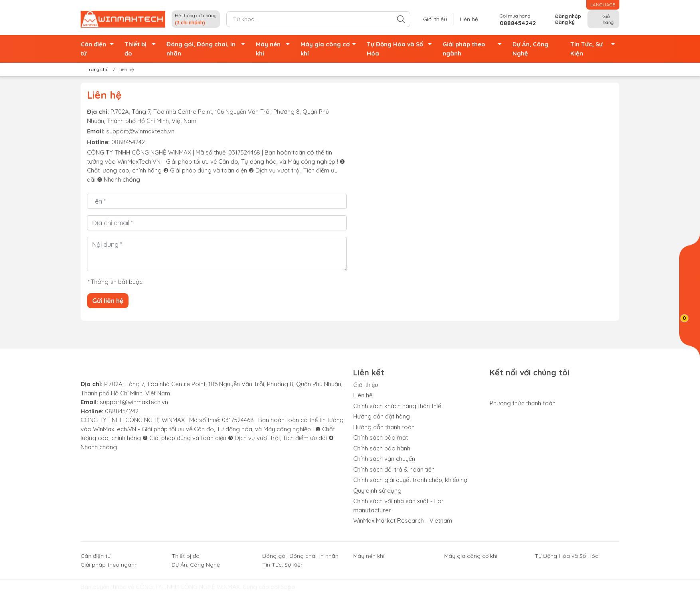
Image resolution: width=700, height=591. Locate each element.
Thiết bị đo (142, 49)
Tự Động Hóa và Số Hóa (402, 49)
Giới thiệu (435, 19)
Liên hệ (469, 19)
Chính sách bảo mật (381, 437)
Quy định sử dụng (377, 491)
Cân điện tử (99, 49)
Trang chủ (95, 69)
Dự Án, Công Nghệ (530, 49)
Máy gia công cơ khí (330, 49)
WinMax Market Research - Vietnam (403, 521)
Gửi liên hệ (108, 301)
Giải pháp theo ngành (474, 49)
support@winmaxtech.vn (140, 131)
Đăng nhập (568, 16)
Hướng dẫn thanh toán (384, 427)
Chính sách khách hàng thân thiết (398, 406)
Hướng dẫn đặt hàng (382, 416)
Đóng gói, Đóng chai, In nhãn (208, 49)
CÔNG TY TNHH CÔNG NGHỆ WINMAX (188, 587)
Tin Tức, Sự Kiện (595, 49)
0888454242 (128, 142)
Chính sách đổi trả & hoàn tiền (394, 469)
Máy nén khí (275, 49)
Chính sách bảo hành (382, 448)
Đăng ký (565, 22)
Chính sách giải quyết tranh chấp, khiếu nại (411, 480)
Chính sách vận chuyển (384, 459)
